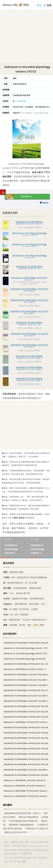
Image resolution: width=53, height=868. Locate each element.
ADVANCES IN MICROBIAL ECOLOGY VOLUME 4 (29, 346)
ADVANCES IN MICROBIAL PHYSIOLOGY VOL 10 (29, 268)
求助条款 (22, 101)
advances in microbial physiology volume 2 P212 (29, 245)
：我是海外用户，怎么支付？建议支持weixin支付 (26, 620)
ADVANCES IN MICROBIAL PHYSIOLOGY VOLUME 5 (29, 369)
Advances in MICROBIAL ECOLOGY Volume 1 (29, 279)
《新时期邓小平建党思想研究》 (21, 825)
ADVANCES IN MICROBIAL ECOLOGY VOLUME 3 (29, 335)
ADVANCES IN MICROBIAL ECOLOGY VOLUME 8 (29, 290)
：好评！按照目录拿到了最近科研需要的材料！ (26, 577)
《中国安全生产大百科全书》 (37, 828)
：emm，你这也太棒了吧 (16, 593)
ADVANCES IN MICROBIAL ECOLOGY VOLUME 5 (29, 313)
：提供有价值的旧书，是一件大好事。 (21, 583)
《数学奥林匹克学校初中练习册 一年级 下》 (22, 813)
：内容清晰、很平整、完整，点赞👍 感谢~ (24, 625)
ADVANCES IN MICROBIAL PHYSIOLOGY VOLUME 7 (29, 380)
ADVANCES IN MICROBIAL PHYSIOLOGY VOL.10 (29, 324)
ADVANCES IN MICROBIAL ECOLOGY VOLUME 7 (29, 301)
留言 (39, 5)
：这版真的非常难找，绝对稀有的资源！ (24, 599)
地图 (24, 861)
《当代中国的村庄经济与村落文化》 (23, 821)
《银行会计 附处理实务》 (29, 817)
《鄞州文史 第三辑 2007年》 (16, 832)
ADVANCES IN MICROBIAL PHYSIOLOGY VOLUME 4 (29, 357)
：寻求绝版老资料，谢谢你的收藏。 (23, 588)
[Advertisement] (26, 36)
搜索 (49, 5)
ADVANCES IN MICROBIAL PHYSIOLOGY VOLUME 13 (29, 223)
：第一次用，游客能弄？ (16, 614)
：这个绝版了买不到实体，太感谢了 (21, 609)
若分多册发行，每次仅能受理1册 (35, 113)
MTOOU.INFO (30, 858)
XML (19, 861)
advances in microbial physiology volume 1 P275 (29, 234)
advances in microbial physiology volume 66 (29, 257)
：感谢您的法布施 (13, 572)
